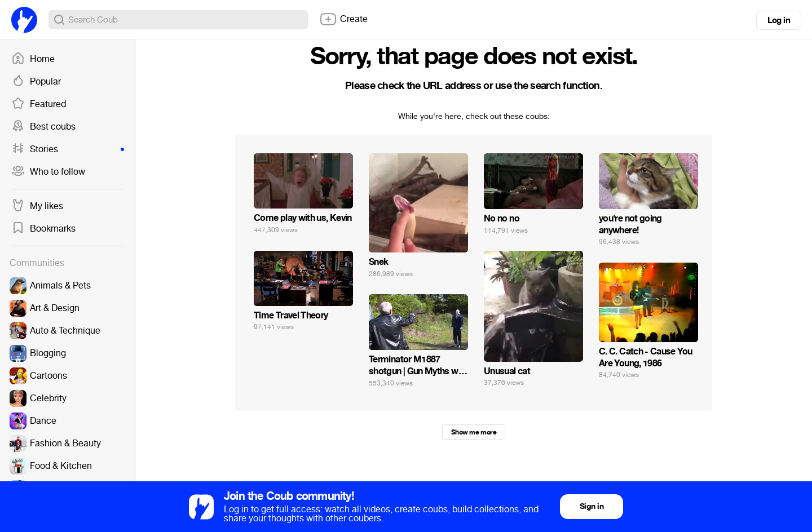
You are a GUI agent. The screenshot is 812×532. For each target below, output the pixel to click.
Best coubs (43, 127)
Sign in (592, 506)
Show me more (474, 432)
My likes (37, 206)
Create (343, 19)
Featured (39, 104)
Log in (779, 20)
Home (33, 59)
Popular (36, 82)
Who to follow (48, 172)
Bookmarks (43, 229)
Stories (68, 149)
